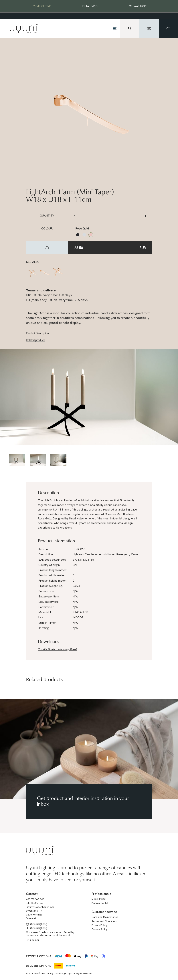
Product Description (37, 333)
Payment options (38, 956)
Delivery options (38, 966)
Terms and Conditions (105, 921)
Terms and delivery (41, 290)
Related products (36, 340)
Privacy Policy (99, 925)
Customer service (104, 912)
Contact (32, 894)
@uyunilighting (36, 924)
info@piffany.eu (35, 903)
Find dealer (33, 940)
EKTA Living (90, 6)
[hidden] (149, 28)
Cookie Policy (99, 929)
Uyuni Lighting (41, 6)
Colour (47, 228)
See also (33, 262)
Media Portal (99, 899)
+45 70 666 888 (35, 899)
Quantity (47, 216)
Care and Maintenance (105, 917)
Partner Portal (100, 903)
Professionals (101, 894)
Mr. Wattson (138, 6)
